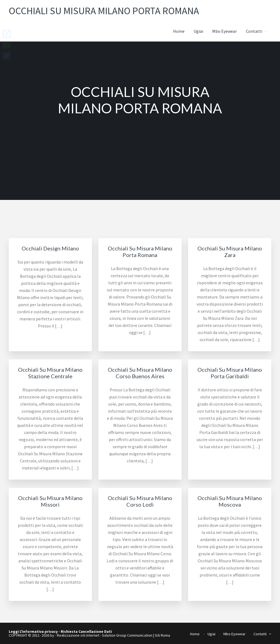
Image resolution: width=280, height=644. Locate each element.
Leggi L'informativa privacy (33, 631)
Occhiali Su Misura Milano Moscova (230, 501)
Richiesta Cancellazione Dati (86, 631)
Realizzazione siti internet (78, 635)
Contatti (260, 632)
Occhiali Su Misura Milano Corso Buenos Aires (140, 373)
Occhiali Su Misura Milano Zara (230, 252)
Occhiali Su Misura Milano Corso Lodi (140, 501)
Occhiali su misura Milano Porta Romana (115, 10)
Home (195, 632)
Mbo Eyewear (234, 632)
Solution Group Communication (127, 635)
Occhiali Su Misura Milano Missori (50, 501)
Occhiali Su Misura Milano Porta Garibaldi (230, 373)
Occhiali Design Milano (50, 248)
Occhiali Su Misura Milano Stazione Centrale (50, 373)
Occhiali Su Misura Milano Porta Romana (140, 252)
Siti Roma (162, 635)
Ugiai (212, 632)
